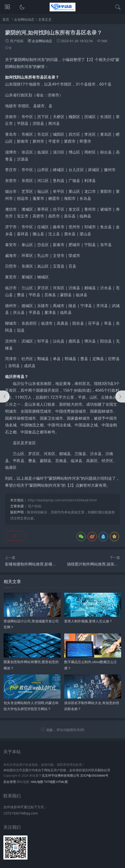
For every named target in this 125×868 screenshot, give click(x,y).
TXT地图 (50, 782)
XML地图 (37, 782)
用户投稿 (35, 506)
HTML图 (62, 782)
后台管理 (10, 782)
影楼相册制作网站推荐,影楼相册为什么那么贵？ (46, 564)
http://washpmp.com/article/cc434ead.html (62, 500)
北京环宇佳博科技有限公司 (61, 776)
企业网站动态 (24, 19)
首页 (6, 19)
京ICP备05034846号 (94, 776)
